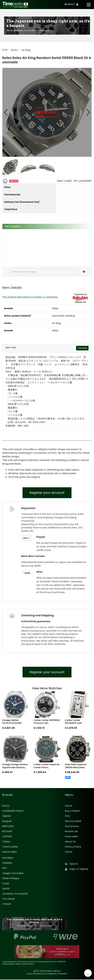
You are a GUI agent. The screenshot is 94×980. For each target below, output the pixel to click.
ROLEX (6, 806)
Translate (82, 348)
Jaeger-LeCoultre (13, 874)
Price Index (71, 837)
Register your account (47, 493)
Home (69, 806)
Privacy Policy (73, 847)
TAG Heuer (9, 899)
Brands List (71, 832)
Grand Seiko (10, 852)
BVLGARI (7, 832)
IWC (5, 869)
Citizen (6, 842)
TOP (5, 50)
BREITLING (8, 827)
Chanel (7, 904)
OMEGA (7, 816)
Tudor (6, 884)
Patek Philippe (11, 879)
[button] (6, 112)
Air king (26, 50)
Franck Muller (10, 847)
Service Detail (73, 822)
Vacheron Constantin (15, 894)
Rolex (14, 50)
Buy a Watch (73, 811)
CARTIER (7, 837)
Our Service (72, 827)
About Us (70, 842)
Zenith (6, 889)
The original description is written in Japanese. (30, 297)
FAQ (67, 816)
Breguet (7, 822)
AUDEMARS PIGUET (13, 811)
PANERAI (7, 863)
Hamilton (8, 858)
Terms (69, 852)
